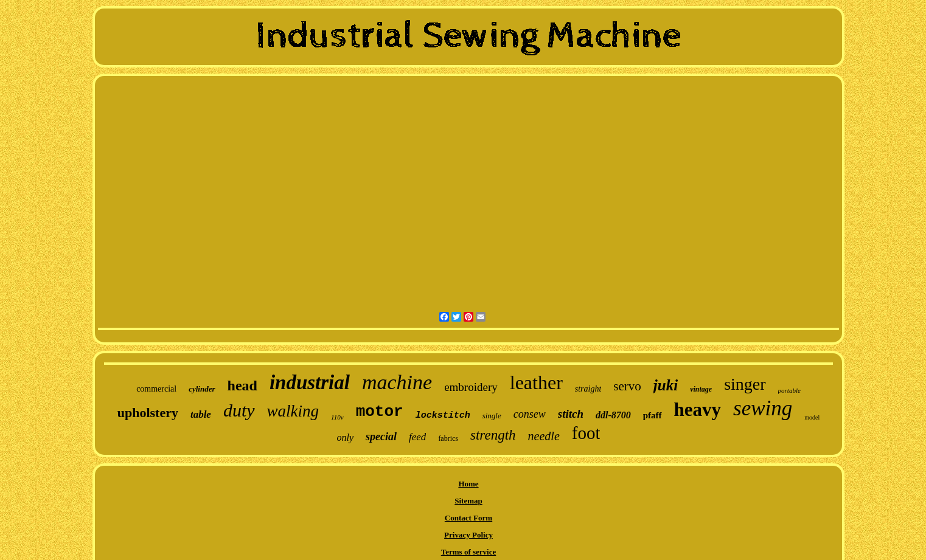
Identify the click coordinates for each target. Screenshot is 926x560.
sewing (763, 408)
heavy (698, 410)
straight (588, 389)
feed (417, 437)
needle (544, 436)
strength (493, 435)
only (346, 437)
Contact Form (468, 518)
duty (239, 410)
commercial (156, 389)
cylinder (202, 389)
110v (337, 417)
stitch (571, 414)
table (201, 414)
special (381, 437)
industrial (310, 382)
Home (468, 484)
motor (380, 412)
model (812, 417)
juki (666, 385)
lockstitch (443, 416)
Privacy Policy (468, 535)
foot (586, 433)
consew (530, 414)
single (492, 416)
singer (745, 384)
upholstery (148, 413)
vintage (701, 389)
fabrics (448, 438)
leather (536, 382)
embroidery (471, 387)
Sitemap (468, 501)
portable (789, 390)
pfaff (653, 415)
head (242, 385)
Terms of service (469, 552)
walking (293, 411)
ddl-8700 (613, 415)
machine (397, 382)
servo (627, 386)
